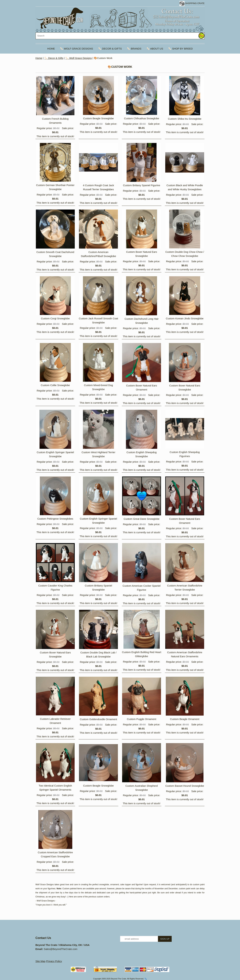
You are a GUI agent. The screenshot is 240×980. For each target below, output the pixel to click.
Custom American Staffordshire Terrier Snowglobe (185, 587)
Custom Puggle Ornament (141, 718)
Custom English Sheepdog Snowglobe (142, 454)
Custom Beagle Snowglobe (98, 118)
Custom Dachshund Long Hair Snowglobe (141, 321)
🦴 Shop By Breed (180, 49)
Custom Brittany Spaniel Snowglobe (99, 587)
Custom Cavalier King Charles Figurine (55, 587)
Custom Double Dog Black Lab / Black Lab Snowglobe (98, 654)
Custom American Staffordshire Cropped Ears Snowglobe (55, 854)
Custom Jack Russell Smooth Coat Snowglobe (98, 320)
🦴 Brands (134, 49)
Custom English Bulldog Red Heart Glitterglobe (142, 654)
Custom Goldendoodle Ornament (98, 719)
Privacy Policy (54, 960)
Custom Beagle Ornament (185, 718)
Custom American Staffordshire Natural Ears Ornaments (185, 654)
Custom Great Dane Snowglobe (142, 518)
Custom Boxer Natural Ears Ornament (142, 387)
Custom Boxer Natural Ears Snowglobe (142, 254)
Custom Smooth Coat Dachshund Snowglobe (55, 254)
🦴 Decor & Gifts (110, 49)
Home (51, 49)
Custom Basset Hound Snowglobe (185, 785)
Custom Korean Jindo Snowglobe (185, 318)
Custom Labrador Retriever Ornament (55, 720)
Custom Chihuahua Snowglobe (142, 118)
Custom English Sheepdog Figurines (185, 454)
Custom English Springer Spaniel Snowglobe (55, 454)
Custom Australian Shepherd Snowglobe (141, 787)
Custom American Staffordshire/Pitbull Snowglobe (98, 254)
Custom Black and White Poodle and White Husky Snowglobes (185, 187)
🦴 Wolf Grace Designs (76, 49)
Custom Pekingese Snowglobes (55, 518)
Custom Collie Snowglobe (55, 385)
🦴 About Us (155, 49)
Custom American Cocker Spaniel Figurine (142, 587)
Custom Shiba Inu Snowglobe (185, 119)
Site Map (41, 960)
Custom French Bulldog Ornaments (55, 121)
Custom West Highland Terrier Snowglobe (98, 454)
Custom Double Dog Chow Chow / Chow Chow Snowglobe (185, 254)
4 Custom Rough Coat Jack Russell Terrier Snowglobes (98, 187)
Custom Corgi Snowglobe (55, 318)
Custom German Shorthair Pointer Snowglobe (55, 187)
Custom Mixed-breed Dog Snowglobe (99, 387)
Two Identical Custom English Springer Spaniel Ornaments (55, 787)
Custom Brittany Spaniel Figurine (141, 185)
